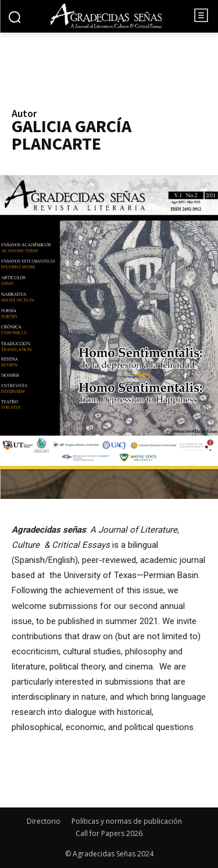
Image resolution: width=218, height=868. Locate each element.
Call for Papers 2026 (109, 833)
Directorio (44, 821)
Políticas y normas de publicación (127, 821)
